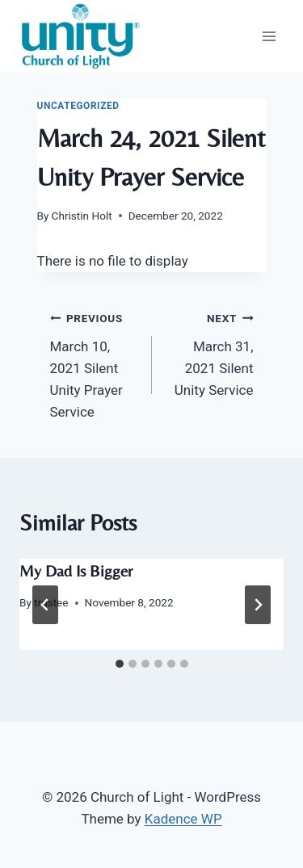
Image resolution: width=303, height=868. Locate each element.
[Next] (258, 605)
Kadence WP (183, 819)
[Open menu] (269, 36)
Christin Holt (82, 216)
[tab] (120, 664)
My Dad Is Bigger (76, 570)
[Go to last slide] (45, 605)
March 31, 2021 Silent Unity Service (210, 352)
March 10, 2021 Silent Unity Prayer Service (94, 363)
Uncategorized (78, 106)
